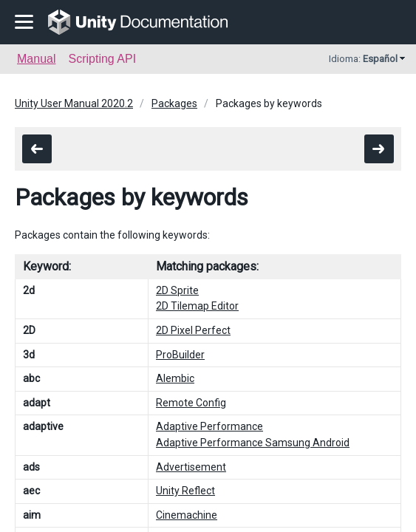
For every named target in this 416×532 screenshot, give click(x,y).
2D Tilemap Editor (197, 306)
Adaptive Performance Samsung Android (253, 443)
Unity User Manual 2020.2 (74, 103)
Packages (174, 103)
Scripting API (102, 59)
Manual (36, 59)
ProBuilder (180, 355)
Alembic (175, 378)
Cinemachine (187, 515)
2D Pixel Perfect (193, 330)
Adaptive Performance (209, 426)
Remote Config (191, 403)
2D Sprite (177, 290)
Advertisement (191, 467)
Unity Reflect (185, 491)
